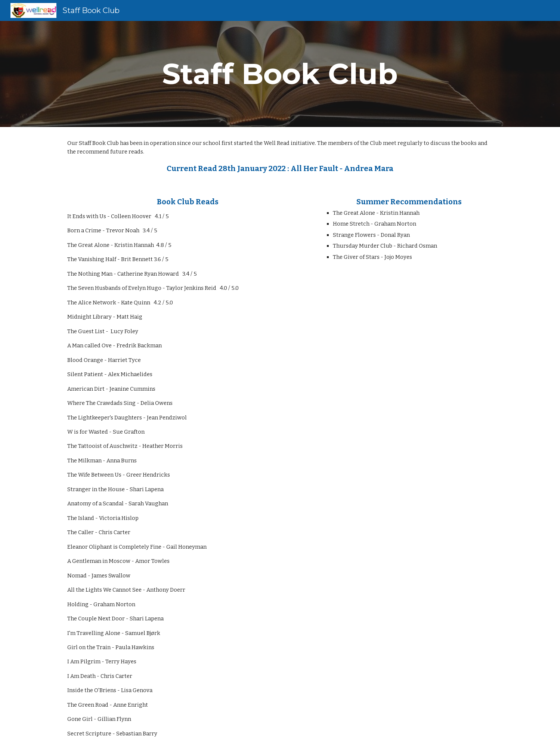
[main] (280, 74)
